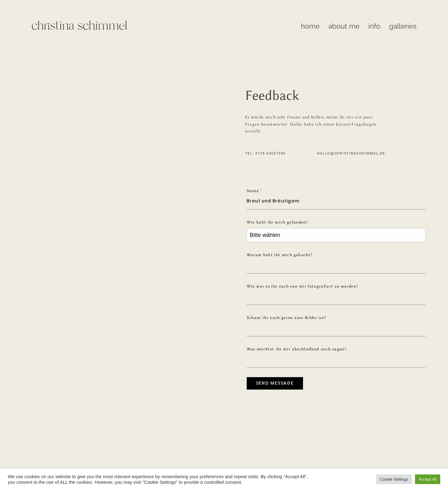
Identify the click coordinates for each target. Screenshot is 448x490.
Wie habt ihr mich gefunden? (277, 222)
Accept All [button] (428, 479)
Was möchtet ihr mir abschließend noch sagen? (296, 349)
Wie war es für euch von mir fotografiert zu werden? (303, 286)
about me (344, 26)
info (374, 26)
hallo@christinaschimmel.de (351, 153)
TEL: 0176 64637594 (265, 153)
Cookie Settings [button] (394, 479)
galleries (403, 26)
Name (253, 191)
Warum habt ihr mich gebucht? (280, 255)
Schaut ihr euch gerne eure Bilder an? (287, 318)
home (310, 26)
